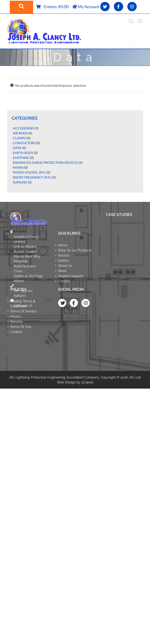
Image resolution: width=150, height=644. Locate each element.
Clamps (19, 138)
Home (63, 245)
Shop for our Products (75, 250)
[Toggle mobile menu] (141, 21)
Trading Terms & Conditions (23, 304)
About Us (65, 266)
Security (17, 322)
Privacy (16, 316)
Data (17, 148)
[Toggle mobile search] (131, 21)
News (62, 271)
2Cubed (87, 382)
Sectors (64, 255)
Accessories (23, 128)
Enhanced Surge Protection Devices (45, 163)
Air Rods (20, 133)
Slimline (20, 182)
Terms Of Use (21, 327)
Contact (64, 281)
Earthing (21, 158)
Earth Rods (23, 153)
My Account (86, 7)
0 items (51, 7)
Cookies (16, 332)
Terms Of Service (23, 311)
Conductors (24, 143)
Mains (18, 167)
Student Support (71, 276)
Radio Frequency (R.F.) (32, 177)
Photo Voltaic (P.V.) (29, 172)
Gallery (64, 261)
